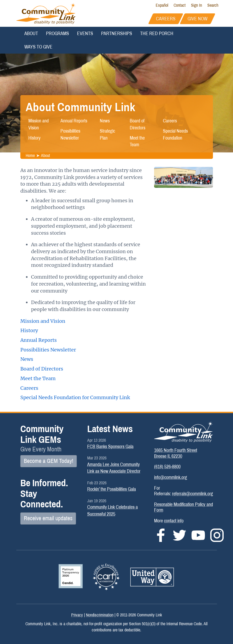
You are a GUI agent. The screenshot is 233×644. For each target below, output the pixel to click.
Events (85, 33)
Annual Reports (74, 121)
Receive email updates (48, 518)
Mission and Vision (39, 124)
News (105, 121)
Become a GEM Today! (49, 461)
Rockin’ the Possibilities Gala (112, 489)
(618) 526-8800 (167, 467)
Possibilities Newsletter (70, 134)
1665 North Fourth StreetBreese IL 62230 (176, 453)
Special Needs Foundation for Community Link (75, 397)
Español (162, 5)
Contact (180, 5)
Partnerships (117, 33)
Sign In (196, 5)
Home (30, 156)
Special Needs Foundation (175, 134)
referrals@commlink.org (192, 494)
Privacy (77, 615)
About (31, 33)
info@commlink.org (171, 477)
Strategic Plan (107, 134)
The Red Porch (157, 33)
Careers (170, 121)
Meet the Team (137, 141)
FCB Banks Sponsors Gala (110, 447)
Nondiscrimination (100, 615)
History (34, 138)
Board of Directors (137, 124)
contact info (174, 521)
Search (213, 5)
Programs (58, 33)
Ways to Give (38, 47)
